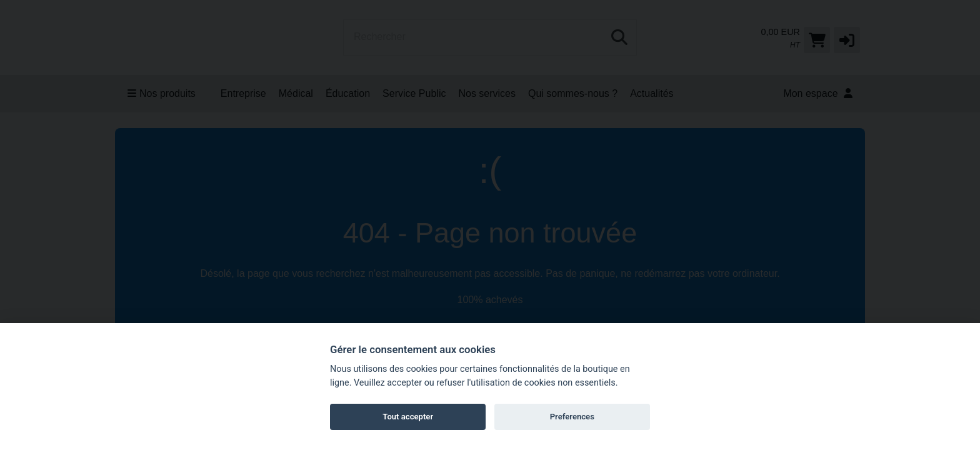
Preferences (572, 417)
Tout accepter (408, 417)
